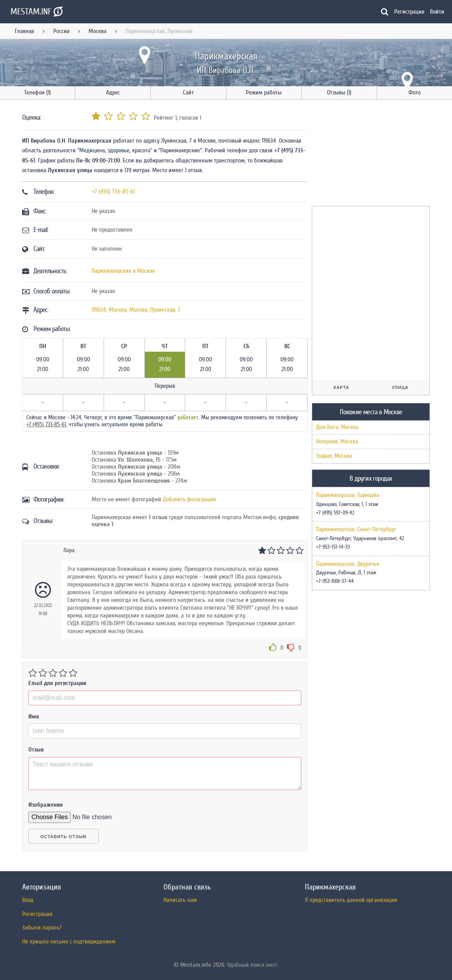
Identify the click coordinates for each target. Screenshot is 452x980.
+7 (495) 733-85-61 (113, 192)
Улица (400, 387)
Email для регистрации (57, 683)
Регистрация (409, 12)
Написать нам (180, 900)
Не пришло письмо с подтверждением (69, 942)
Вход (28, 900)
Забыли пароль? (42, 928)
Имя (34, 717)
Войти (437, 12)
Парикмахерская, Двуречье (348, 564)
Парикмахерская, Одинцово (348, 495)
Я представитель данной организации (351, 900)
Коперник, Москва (337, 442)
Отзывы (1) (339, 92)
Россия (61, 31)
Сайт (188, 92)
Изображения (46, 805)
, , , (136, 310)
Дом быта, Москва (337, 427)
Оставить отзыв (63, 837)
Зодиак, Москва (334, 456)
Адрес (113, 92)
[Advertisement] (370, 154)
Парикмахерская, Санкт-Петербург (356, 530)
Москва (97, 31)
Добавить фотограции (189, 499)
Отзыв (36, 750)
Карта (342, 387)
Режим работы (264, 92)
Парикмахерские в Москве (123, 271)
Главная (24, 31)
